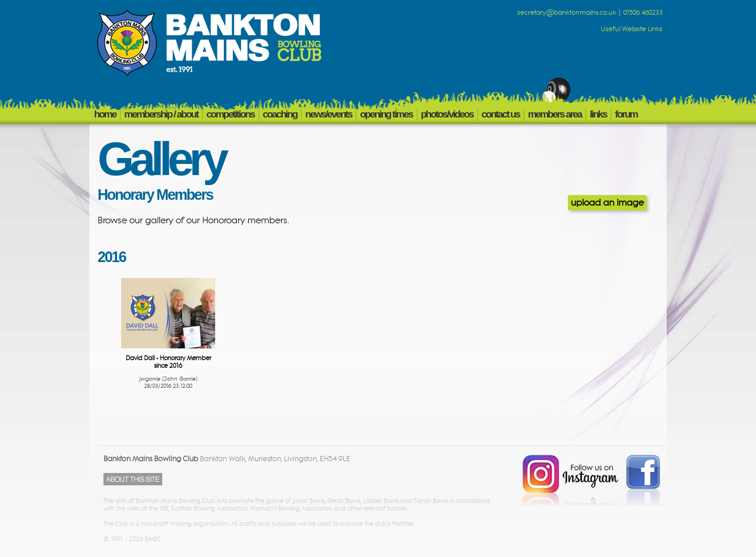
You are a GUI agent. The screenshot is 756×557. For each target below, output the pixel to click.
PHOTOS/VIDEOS (447, 114)
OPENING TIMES (386, 114)
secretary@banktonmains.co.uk (567, 13)
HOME (105, 114)
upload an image (607, 203)
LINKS (598, 114)
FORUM (626, 114)
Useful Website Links (632, 29)
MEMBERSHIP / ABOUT (161, 114)
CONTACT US (501, 114)
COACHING (280, 114)
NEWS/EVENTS (328, 114)
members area (555, 114)
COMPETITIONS (230, 114)
